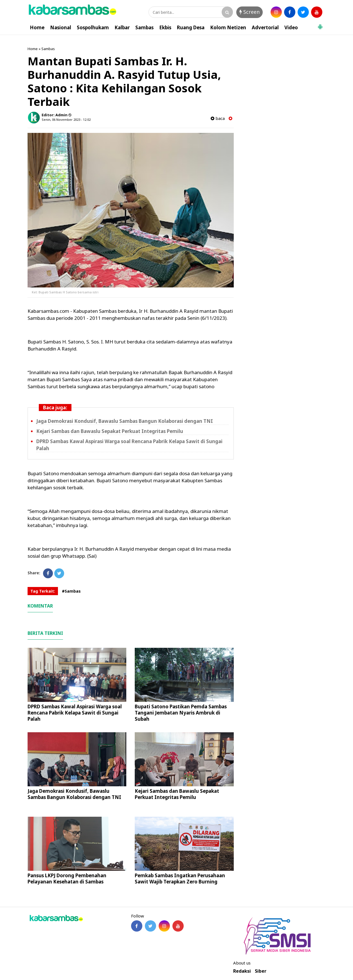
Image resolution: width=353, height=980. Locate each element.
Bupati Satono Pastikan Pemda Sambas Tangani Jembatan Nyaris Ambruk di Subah (181, 713)
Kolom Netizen (228, 27)
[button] (320, 24)
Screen (249, 12)
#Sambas (71, 591)
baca (218, 118)
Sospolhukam (93, 27)
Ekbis (165, 27)
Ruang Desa (191, 27)
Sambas (144, 27)
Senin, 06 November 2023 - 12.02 (66, 120)
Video (291, 27)
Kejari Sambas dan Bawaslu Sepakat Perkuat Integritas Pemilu (110, 431)
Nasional (61, 27)
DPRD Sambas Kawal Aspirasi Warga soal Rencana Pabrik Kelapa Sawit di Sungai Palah (75, 713)
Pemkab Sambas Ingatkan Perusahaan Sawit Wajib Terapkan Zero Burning (180, 879)
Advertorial (265, 27)
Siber (261, 971)
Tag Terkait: (43, 591)
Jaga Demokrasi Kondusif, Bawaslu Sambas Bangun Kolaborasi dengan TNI (125, 421)
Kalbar (122, 27)
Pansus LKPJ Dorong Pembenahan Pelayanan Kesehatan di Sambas (67, 879)
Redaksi (242, 971)
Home (37, 27)
